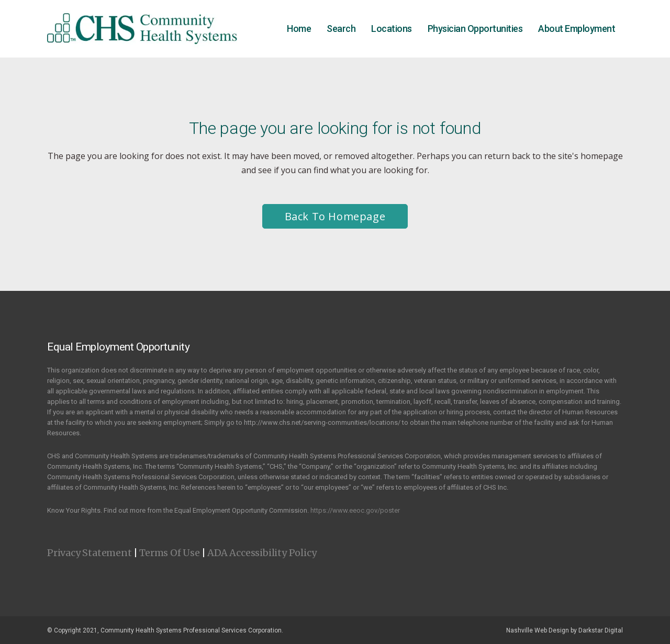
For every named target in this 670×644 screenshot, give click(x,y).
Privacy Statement (90, 553)
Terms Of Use (170, 553)
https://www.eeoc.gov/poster (355, 510)
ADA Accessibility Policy (262, 553)
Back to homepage (335, 216)
